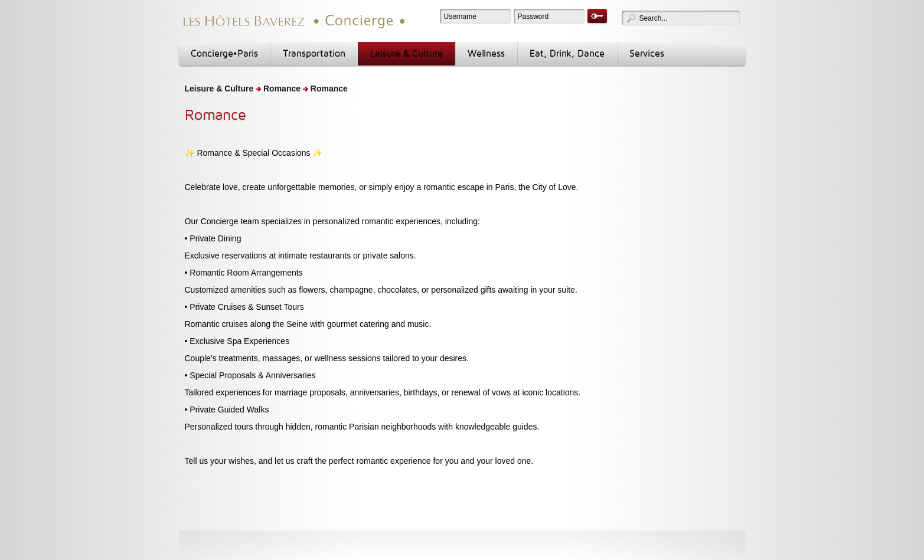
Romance (282, 89)
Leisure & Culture (407, 53)
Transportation (314, 53)
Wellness (486, 53)
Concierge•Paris (224, 53)
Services (647, 53)
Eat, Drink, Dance (567, 53)
